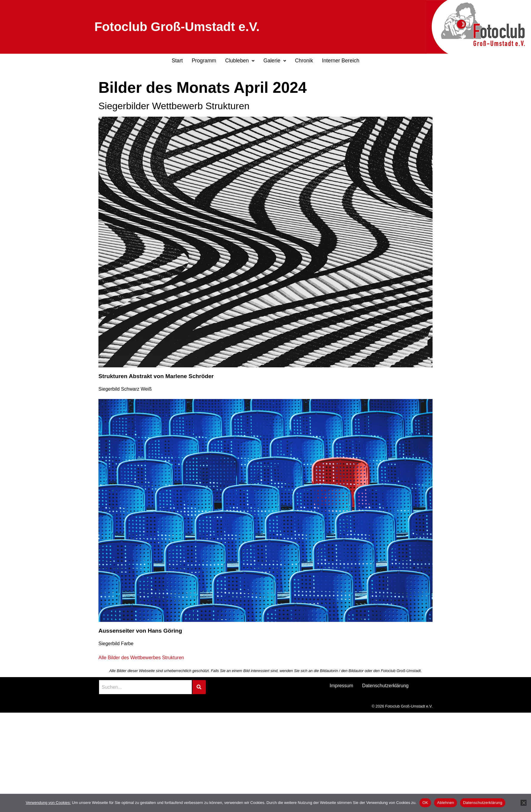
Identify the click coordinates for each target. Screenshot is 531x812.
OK (425, 803)
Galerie (275, 61)
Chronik (304, 61)
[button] (240, 61)
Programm (204, 61)
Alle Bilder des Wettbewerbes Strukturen (141, 658)
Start (177, 61)
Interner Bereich (341, 61)
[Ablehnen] (524, 803)
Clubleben (240, 61)
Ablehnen (446, 803)
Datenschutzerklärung (385, 686)
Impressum (341, 686)
